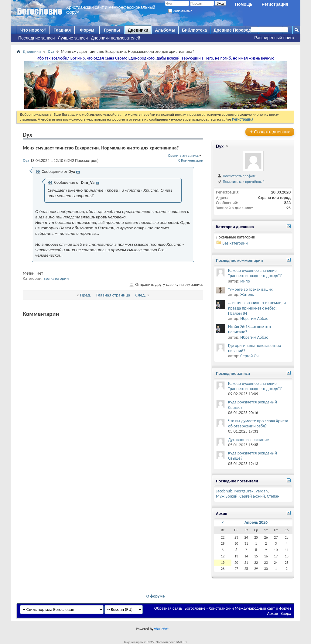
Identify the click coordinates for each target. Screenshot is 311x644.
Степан (273, 496)
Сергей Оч (249, 356)
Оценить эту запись (183, 155)
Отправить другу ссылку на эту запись (166, 284)
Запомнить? (180, 11)
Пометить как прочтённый (241, 182)
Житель (247, 295)
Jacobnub (224, 491)
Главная (62, 30)
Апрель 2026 (256, 522)
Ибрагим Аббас (254, 319)
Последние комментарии (239, 260)
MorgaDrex (244, 491)
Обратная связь (168, 608)
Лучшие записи (73, 38)
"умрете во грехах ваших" (251, 289)
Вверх (286, 613)
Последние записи (36, 38)
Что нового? (33, 30)
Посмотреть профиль (237, 176)
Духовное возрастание (248, 440)
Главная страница (113, 295)
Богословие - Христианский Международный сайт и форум (238, 608)
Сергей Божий (252, 496)
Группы (112, 30)
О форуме (156, 596)
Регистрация (275, 4)
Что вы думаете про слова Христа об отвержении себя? (258, 423)
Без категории (56, 278)
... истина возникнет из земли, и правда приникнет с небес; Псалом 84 (257, 308)
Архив (273, 613)
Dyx (51, 51)
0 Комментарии (191, 160)
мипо (245, 281)
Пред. (85, 295)
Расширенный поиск (274, 38)
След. (140, 295)
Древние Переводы (234, 30)
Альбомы (165, 30)
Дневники (138, 30)
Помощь (244, 4)
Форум (87, 30)
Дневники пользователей (116, 38)
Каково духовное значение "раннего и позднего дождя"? (255, 273)
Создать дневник (270, 132)
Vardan (261, 491)
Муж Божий (227, 496)
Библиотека (194, 30)
